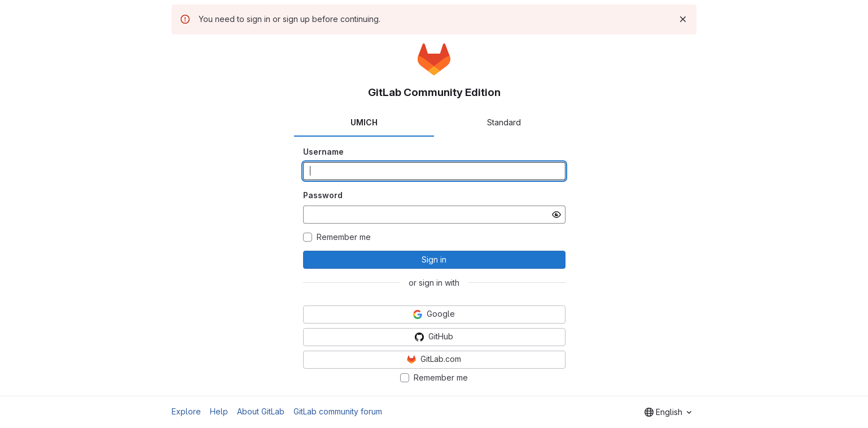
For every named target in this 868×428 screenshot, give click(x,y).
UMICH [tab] (364, 122)
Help (219, 411)
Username (323, 152)
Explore (186, 411)
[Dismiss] (683, 19)
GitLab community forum (338, 411)
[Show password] (556, 215)
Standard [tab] (504, 122)
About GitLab (261, 411)
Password (323, 195)
